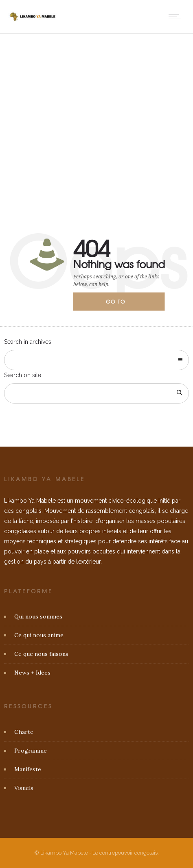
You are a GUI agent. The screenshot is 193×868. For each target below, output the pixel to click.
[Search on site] (96, 393)
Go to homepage (123, 304)
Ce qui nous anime (39, 635)
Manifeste (28, 769)
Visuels (24, 788)
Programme (31, 751)
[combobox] (96, 360)
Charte (24, 732)
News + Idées (32, 673)
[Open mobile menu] (177, 17)
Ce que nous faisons (41, 654)
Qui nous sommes (38, 616)
